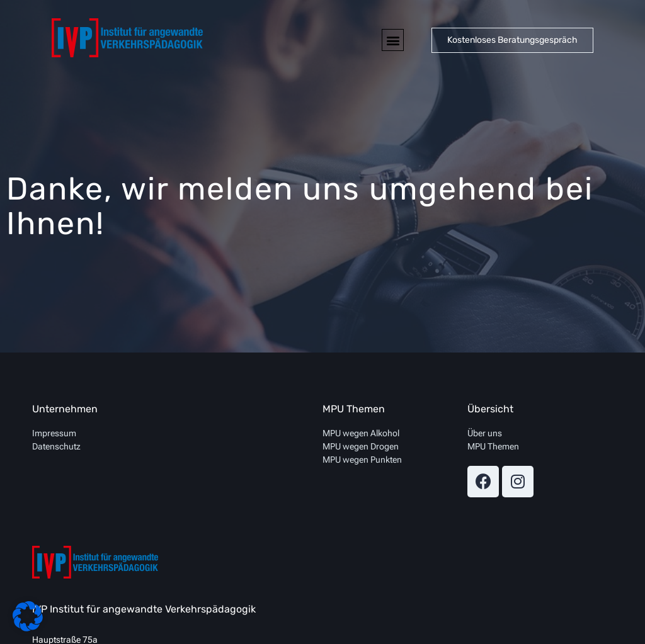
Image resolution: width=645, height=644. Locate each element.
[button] (393, 40)
